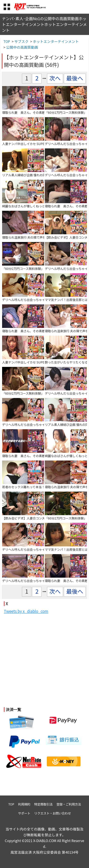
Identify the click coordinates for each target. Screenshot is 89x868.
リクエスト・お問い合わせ (53, 813)
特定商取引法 (43, 804)
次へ (55, 78)
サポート (24, 813)
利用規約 (24, 804)
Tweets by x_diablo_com (26, 611)
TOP (11, 804)
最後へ (75, 78)
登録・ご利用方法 (69, 804)
